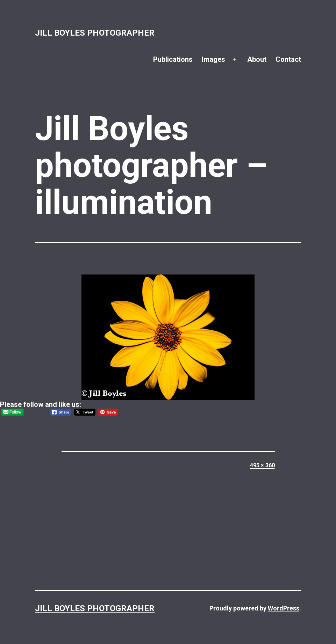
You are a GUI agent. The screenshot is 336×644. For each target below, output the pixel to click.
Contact (288, 59)
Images (213, 59)
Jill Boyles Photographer (95, 33)
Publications (173, 59)
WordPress (284, 608)
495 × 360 (262, 465)
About (257, 59)
